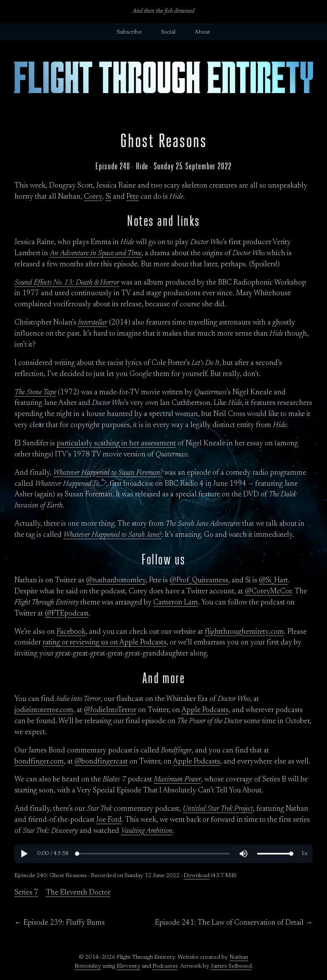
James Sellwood (231, 966)
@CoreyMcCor (268, 592)
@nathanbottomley (116, 581)
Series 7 (26, 893)
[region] (163, 854)
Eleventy (129, 966)
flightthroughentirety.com (244, 632)
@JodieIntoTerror (110, 710)
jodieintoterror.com (44, 710)
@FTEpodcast (67, 614)
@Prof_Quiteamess (199, 581)
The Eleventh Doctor (78, 893)
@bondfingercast (101, 762)
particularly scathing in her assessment (116, 444)
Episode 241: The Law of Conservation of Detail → (234, 923)
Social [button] (168, 32)
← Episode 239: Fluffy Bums (60, 923)
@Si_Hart (273, 581)
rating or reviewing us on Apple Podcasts (105, 643)
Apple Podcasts (205, 710)
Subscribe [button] (129, 32)
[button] (24, 854)
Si (108, 197)
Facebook (71, 632)
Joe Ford (109, 820)
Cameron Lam (176, 603)
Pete (133, 197)
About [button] (202, 32)
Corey (93, 197)
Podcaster (165, 966)
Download (196, 876)
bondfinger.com (39, 762)
